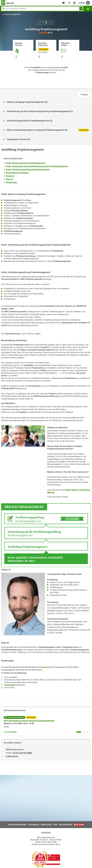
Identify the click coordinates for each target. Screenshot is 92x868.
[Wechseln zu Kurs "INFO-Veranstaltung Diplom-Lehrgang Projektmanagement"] (79, 732)
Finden (81, 9)
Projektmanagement (12, 14)
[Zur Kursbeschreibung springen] (69, 50)
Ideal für (9, 179)
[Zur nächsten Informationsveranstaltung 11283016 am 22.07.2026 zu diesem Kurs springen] (46, 50)
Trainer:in (10, 176)
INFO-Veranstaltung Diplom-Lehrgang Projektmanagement (29, 721)
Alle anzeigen (10, 732)
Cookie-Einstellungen (17, 825)
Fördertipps (46, 667)
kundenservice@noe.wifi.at (49, 844)
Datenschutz (46, 825)
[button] (46, 102)
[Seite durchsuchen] (42, 9)
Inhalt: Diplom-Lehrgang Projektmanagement (25, 163)
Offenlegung (34, 825)
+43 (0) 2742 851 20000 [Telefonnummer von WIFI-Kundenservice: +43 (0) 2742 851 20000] (22, 753)
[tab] (46, 130)
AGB (55, 825)
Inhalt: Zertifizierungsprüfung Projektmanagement (28, 170)
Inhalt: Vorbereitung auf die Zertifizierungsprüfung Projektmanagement (37, 166)
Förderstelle (10, 685)
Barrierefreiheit (66, 825)
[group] (46, 33)
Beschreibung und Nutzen (17, 173)
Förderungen (12, 182)
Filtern (84, 95)
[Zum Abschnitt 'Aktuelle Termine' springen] (23, 50)
